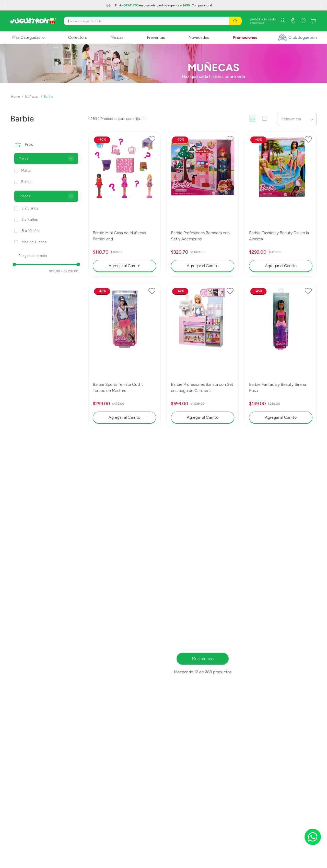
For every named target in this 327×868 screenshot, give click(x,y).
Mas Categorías (26, 37)
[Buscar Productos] (235, 21)
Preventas (156, 37)
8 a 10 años (31, 231)
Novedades (199, 37)
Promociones (245, 37)
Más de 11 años (34, 242)
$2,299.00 (70, 271)
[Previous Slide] (6, 5)
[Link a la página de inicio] (16, 97)
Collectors (77, 37)
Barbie (48, 97)
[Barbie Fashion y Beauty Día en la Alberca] (281, 204)
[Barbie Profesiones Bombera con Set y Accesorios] (203, 204)
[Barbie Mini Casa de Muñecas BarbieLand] (124, 204)
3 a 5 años (30, 208)
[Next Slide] (321, 5)
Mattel (26, 171)
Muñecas (31, 97)
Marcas (117, 37)
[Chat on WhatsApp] (313, 837)
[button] (46, 158)
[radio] (252, 119)
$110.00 (55, 271)
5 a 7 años (30, 220)
